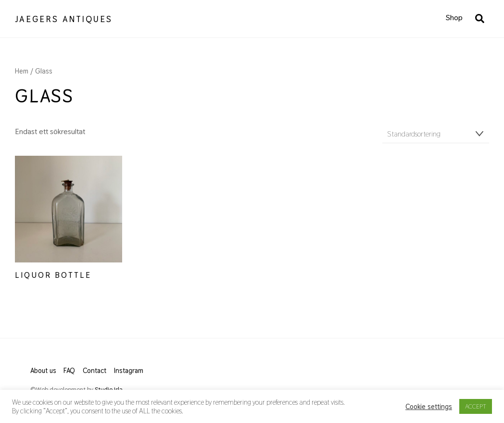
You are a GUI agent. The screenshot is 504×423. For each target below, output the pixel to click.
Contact (94, 371)
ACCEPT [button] (476, 406)
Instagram (129, 371)
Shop (454, 18)
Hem (22, 71)
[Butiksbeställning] (436, 134)
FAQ (69, 371)
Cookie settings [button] (429, 407)
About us (43, 371)
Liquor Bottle (53, 275)
